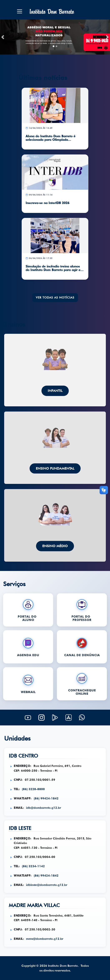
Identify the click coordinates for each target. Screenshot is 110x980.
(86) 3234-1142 (33, 866)
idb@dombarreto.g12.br (44, 808)
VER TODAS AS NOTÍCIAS (55, 298)
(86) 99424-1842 (46, 798)
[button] (3, 37)
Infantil (55, 391)
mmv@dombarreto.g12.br (45, 939)
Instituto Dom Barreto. (63, 966)
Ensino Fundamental (55, 468)
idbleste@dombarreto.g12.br (47, 885)
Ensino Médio (55, 546)
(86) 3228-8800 (33, 789)
